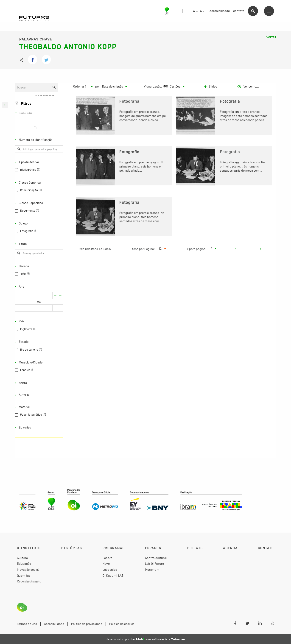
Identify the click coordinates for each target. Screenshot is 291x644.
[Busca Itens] (36, 87)
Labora (108, 558)
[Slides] (210, 87)
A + (195, 11)
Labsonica (110, 570)
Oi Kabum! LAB (113, 576)
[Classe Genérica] (38, 182)
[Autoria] (38, 395)
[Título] (38, 244)
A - (202, 11)
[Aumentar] (55, 296)
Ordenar (79, 86)
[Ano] (38, 287)
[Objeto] (38, 224)
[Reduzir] (60, 296)
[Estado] (38, 342)
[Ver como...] (248, 87)
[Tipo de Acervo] (38, 162)
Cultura (22, 558)
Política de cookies (122, 624)
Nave (106, 564)
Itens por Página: (143, 249)
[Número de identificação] (38, 140)
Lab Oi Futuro (155, 564)
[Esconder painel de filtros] (5, 105)
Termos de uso (27, 624)
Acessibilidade (54, 624)
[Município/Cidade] (38, 362)
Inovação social (28, 570)
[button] (236, 249)
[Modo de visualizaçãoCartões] (173, 87)
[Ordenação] (115, 87)
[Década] (38, 266)
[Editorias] (38, 428)
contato (239, 11)
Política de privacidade (87, 624)
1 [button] (251, 249)
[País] (38, 321)
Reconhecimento (29, 581)
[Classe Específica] (38, 203)
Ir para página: (196, 249)
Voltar (271, 37)
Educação (24, 564)
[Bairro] (38, 383)
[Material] (38, 407)
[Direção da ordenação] (90, 87)
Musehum (152, 570)
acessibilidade (220, 11)
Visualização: (153, 86)
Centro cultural (156, 558)
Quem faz (24, 576)
